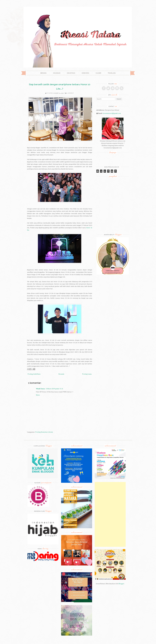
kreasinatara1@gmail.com (112, 113)
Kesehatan (85, 73)
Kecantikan (71, 73)
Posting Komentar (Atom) (44, 432)
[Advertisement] (110, 514)
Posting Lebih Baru (34, 374)
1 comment (70, 93)
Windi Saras (40, 389)
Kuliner (98, 73)
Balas (38, 395)
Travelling (112, 73)
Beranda (43, 73)
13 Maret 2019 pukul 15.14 (54, 389)
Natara (51, 93)
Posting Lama (87, 374)
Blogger (121, 584)
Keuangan (57, 73)
